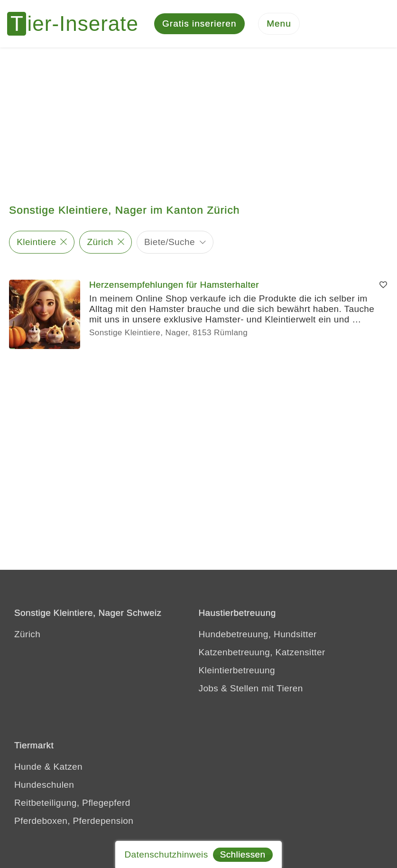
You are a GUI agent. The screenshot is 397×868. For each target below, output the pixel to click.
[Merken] (383, 285)
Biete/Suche (170, 242)
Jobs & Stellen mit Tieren (251, 688)
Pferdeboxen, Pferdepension (74, 821)
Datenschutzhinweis (166, 854)
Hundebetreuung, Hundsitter (258, 634)
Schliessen (243, 854)
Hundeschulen (44, 785)
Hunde (28, 767)
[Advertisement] (198, 119)
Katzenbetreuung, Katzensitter (262, 652)
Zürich (100, 242)
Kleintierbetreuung (237, 670)
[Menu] (279, 24)
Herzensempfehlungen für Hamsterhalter (174, 285)
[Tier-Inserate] (78, 24)
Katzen (68, 767)
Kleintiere (36, 242)
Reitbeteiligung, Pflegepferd (72, 803)
